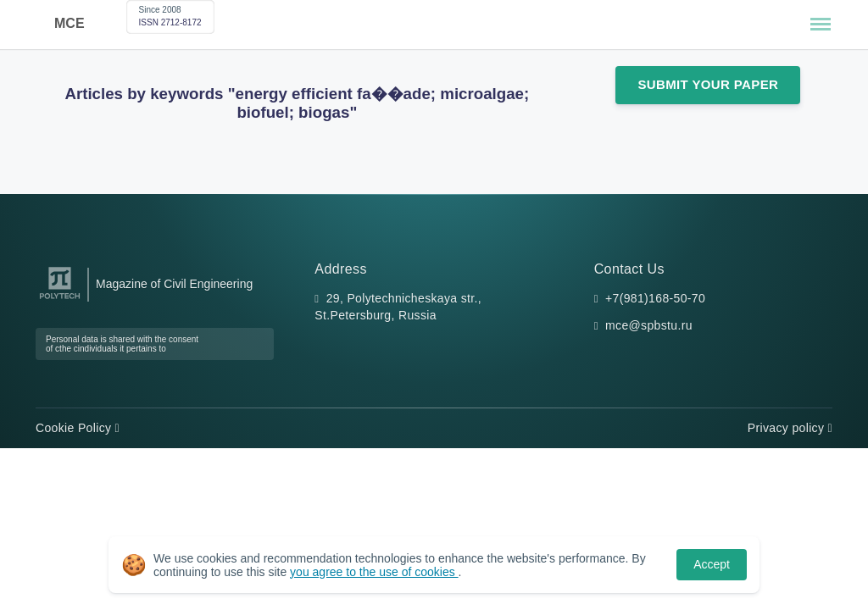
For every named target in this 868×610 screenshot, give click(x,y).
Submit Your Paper (708, 84)
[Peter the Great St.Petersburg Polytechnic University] (60, 299)
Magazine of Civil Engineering (174, 284)
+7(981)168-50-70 (655, 298)
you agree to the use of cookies (374, 572)
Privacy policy (790, 428)
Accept (712, 564)
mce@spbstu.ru (649, 325)
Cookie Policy (78, 428)
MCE (70, 23)
